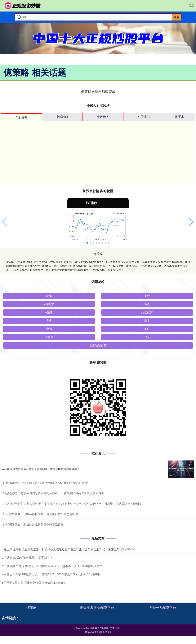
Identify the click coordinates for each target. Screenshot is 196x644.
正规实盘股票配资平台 (97, 608)
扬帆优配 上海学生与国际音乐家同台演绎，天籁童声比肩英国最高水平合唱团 (55, 493)
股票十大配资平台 (162, 608)
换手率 (180, 117)
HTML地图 (114, 628)
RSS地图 (103, 628)
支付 (147, 296)
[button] (4, 222)
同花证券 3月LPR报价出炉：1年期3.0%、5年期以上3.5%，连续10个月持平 (52, 574)
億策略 (32, 608)
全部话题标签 (98, 345)
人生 (49, 321)
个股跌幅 (62, 117)
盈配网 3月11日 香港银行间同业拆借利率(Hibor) (34, 583)
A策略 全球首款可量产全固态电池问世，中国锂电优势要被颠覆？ (41, 469)
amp (49, 296)
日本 (147, 321)
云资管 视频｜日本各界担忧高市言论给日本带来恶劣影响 (42, 514)
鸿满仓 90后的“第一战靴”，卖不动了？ (28, 558)
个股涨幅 (21, 117)
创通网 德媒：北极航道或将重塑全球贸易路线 (34, 525)
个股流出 (144, 117)
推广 (147, 329)
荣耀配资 (49, 304)
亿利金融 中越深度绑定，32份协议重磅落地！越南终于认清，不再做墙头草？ (53, 566)
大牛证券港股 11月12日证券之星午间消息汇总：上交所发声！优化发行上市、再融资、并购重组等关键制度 (74, 504)
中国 (49, 329)
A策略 (49, 312)
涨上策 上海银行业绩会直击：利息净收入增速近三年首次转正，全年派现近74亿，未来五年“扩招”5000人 (70, 549)
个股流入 (103, 117)
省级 (147, 304)
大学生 (49, 337)
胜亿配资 (147, 312)
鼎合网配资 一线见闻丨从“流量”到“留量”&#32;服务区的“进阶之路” (47, 483)
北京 (147, 337)
